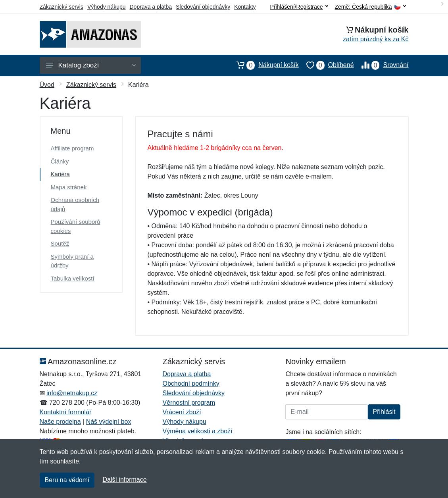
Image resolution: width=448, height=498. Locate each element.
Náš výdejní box (109, 422)
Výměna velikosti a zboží (197, 431)
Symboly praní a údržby (72, 261)
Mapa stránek (69, 187)
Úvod (47, 85)
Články (60, 161)
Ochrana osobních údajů (75, 204)
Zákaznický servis (62, 7)
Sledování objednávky (203, 7)
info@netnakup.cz (72, 393)
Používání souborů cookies (76, 226)
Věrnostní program (189, 403)
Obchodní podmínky (191, 384)
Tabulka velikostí (73, 278)
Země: (370, 7)
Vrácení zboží (182, 412)
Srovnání (381, 65)
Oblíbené (326, 65)
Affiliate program (72, 148)
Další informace (124, 480)
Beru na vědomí (67, 480)
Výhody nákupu (107, 7)
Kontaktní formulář (66, 412)
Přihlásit (384, 412)
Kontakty (245, 7)
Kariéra (60, 174)
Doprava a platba (151, 7)
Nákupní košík (264, 65)
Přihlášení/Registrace (299, 7)
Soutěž (60, 243)
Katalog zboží (91, 65)
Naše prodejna (60, 422)
